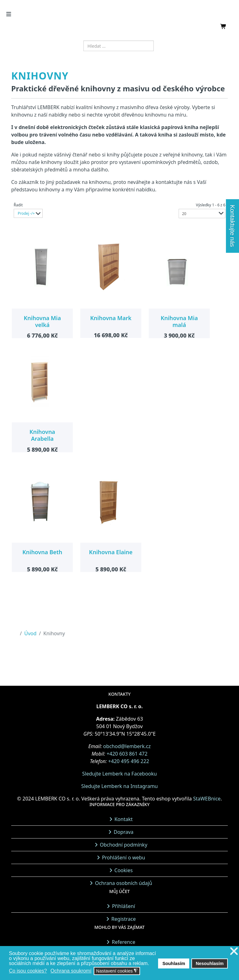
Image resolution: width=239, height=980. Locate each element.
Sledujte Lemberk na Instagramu (119, 786)
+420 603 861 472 (127, 754)
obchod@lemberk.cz (127, 746)
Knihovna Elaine (111, 552)
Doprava (124, 832)
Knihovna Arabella (42, 435)
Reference (123, 942)
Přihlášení (124, 906)
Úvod (30, 633)
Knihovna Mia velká (42, 321)
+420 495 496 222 (129, 761)
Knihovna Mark (111, 318)
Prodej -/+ (26, 213)
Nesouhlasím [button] (210, 963)
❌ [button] (234, 951)
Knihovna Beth (42, 552)
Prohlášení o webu (124, 857)
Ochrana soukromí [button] (71, 971)
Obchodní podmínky (124, 845)
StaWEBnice (207, 799)
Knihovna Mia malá (179, 321)
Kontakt (124, 819)
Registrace (124, 919)
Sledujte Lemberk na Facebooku (119, 774)
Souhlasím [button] (174, 963)
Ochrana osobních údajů (124, 883)
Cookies (124, 870)
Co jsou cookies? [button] (28, 971)
